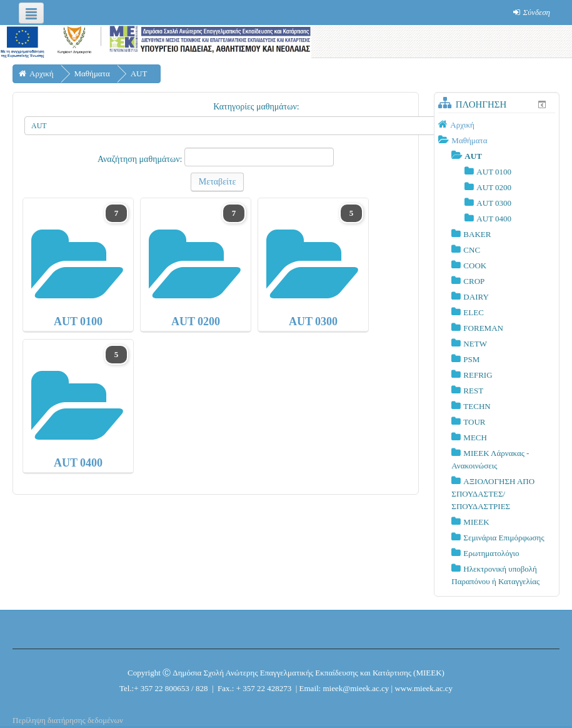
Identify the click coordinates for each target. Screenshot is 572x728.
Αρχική (462, 125)
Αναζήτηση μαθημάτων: (141, 159)
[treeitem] (497, 124)
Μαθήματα (469, 140)
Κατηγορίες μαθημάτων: (256, 107)
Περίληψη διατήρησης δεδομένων (68, 720)
